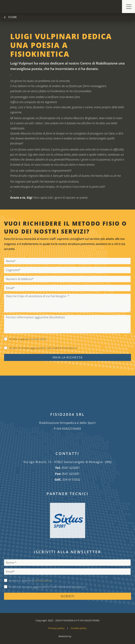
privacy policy (39, 339)
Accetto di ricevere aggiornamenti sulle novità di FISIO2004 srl (43, 348)
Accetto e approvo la (28, 339)
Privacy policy (56, 628)
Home (13, 17)
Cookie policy (79, 628)
